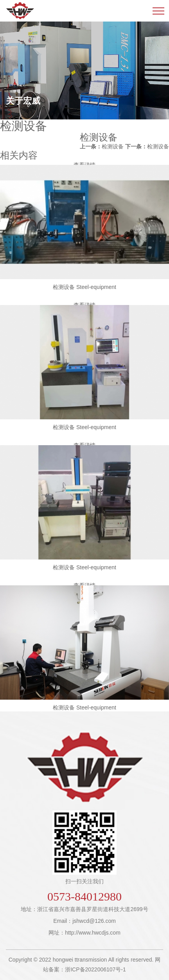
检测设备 (102, 146)
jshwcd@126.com (94, 921)
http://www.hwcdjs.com (93, 933)
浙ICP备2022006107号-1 (95, 969)
